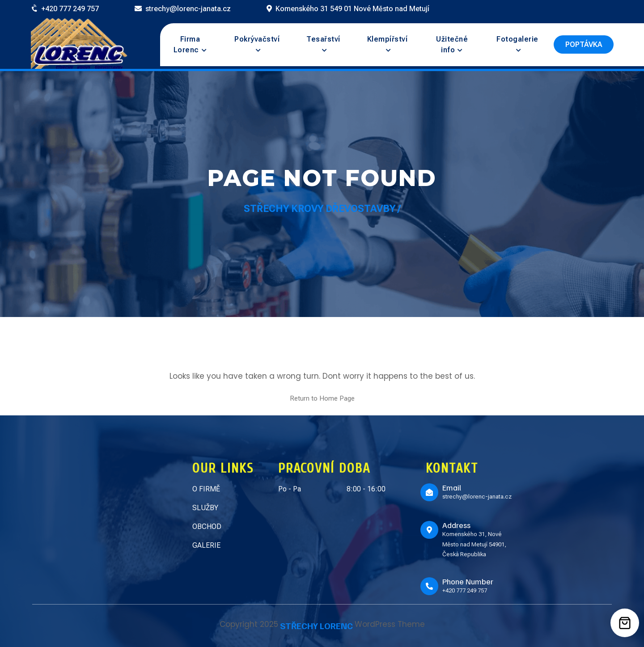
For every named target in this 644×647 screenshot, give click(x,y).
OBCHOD (207, 526)
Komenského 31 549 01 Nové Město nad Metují (352, 9)
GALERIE (206, 545)
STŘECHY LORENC (316, 626)
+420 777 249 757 (70, 9)
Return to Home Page (322, 398)
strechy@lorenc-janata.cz (188, 9)
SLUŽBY (205, 508)
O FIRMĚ (206, 489)
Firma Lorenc (187, 44)
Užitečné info (452, 44)
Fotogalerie (517, 39)
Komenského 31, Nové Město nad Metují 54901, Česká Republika (474, 544)
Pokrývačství (257, 39)
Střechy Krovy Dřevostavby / (322, 209)
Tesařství (323, 39)
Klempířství (388, 39)
